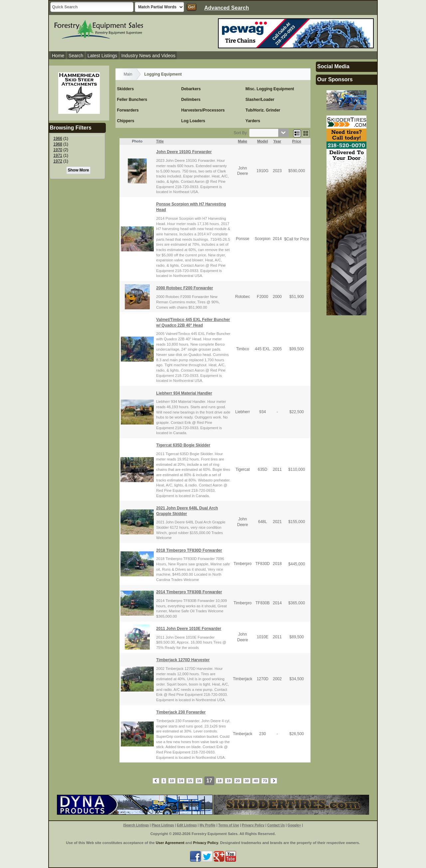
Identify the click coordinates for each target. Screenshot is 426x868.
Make (243, 141)
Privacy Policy (253, 825)
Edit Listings (187, 825)
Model (263, 141)
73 (265, 781)
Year (277, 141)
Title (160, 141)
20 (238, 781)
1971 (58, 155)
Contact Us (276, 825)
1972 (58, 161)
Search (76, 56)
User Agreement (170, 843)
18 (219, 781)
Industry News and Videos (148, 56)
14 (181, 781)
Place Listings (163, 825)
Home (58, 56)
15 (190, 781)
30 (247, 781)
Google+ (294, 825)
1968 (58, 144)
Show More (78, 170)
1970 (58, 150)
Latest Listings (103, 56)
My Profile (208, 825)
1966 (58, 139)
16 (199, 781)
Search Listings (136, 825)
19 (229, 781)
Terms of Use (229, 825)
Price (297, 141)
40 (256, 781)
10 (172, 781)
